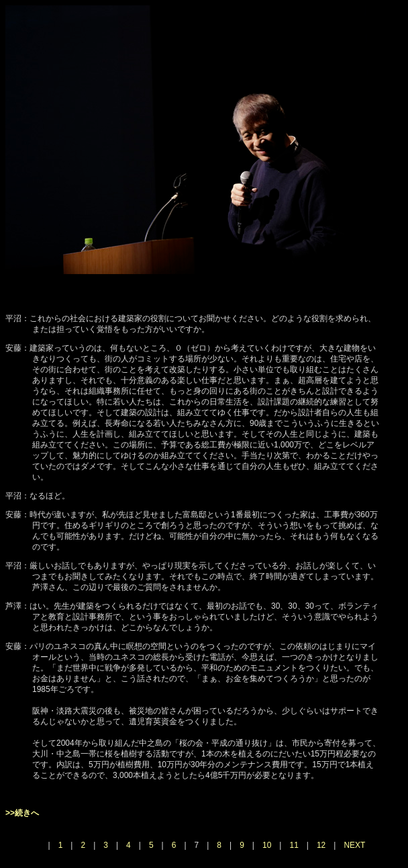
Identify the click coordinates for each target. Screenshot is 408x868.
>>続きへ (22, 813)
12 (321, 845)
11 (294, 845)
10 (267, 845)
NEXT (354, 845)
